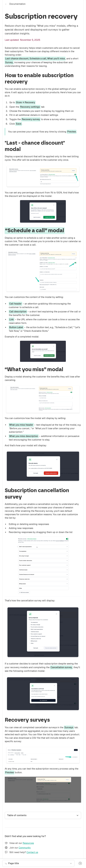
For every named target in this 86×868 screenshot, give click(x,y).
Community (25, 848)
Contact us (32, 852)
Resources (28, 843)
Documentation (17, 4)
